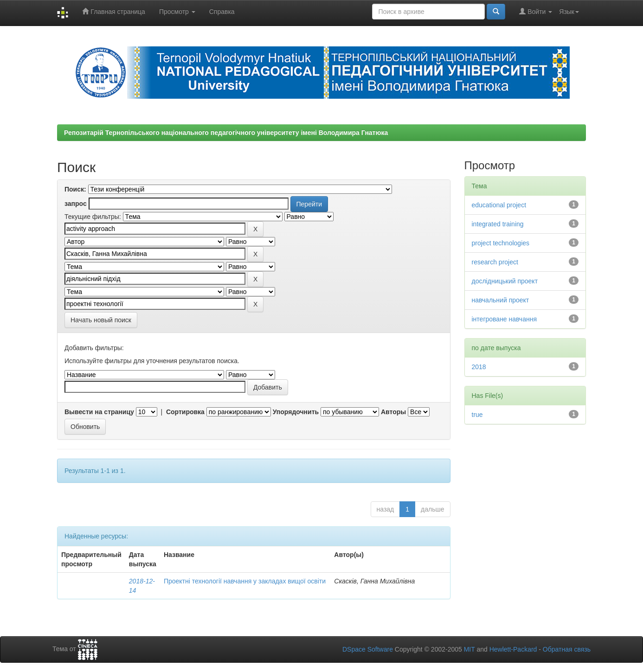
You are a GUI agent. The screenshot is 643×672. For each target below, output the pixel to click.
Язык (569, 12)
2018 (479, 367)
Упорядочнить (296, 412)
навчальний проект (501, 300)
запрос (76, 204)
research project (495, 262)
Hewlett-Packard (513, 649)
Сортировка (185, 412)
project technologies (501, 243)
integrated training (498, 224)
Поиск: (75, 189)
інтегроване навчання (505, 319)
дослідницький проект (505, 281)
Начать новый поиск (101, 320)
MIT (469, 649)
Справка (222, 12)
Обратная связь (567, 649)
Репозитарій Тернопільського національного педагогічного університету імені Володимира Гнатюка (226, 133)
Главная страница (113, 11)
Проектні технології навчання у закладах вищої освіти (245, 581)
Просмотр (177, 12)
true (477, 415)
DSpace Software (368, 649)
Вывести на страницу (99, 412)
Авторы (393, 412)
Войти (536, 11)
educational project (499, 205)
